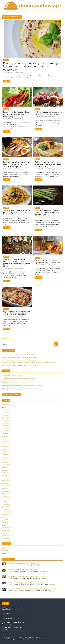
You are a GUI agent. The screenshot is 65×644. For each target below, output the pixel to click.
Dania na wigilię (6, 613)
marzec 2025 (6, 410)
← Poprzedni (7, 338)
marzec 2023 (6, 457)
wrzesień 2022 (6, 462)
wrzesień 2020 (6, 515)
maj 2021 (5, 494)
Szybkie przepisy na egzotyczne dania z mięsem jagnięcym (17, 313)
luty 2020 (4, 533)
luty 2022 (4, 470)
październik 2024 (7, 423)
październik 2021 (7, 481)
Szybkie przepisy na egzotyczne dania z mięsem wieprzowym (48, 113)
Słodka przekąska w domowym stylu (12, 375)
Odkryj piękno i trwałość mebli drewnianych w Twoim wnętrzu (19, 360)
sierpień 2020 (6, 517)
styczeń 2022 (6, 473)
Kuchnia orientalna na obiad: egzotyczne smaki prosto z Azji (48, 261)
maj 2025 (5, 407)
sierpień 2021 (6, 486)
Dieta (3, 548)
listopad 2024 (6, 420)
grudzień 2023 (6, 441)
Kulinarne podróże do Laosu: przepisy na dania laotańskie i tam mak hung (48, 164)
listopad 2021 (6, 478)
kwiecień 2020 (6, 528)
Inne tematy (5, 551)
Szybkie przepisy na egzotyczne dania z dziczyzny (22, 569)
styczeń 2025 (6, 415)
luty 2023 (4, 460)
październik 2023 (7, 447)
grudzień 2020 (6, 507)
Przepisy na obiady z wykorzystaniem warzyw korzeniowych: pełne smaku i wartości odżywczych (31, 66)
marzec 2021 (6, 499)
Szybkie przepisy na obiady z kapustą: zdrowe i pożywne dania (19, 378)
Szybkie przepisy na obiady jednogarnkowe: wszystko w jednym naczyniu (47, 212)
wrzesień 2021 (6, 483)
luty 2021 (4, 502)
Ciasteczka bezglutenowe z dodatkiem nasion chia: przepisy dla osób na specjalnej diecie (17, 263)
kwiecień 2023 (6, 454)
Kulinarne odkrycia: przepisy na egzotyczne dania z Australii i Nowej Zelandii (23, 385)
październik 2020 (7, 512)
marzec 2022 (6, 467)
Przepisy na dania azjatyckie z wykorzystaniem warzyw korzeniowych (16, 114)
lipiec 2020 (5, 520)
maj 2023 (5, 452)
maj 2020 (5, 525)
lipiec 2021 (5, 488)
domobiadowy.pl (19, 72)
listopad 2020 (6, 509)
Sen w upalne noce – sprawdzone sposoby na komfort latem (19, 355)
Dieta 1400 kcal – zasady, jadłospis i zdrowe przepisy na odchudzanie (28, 576)
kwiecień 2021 (6, 496)
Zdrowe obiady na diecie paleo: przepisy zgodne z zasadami (17, 211)
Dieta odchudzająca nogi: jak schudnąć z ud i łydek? (23, 563)
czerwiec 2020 (6, 522)
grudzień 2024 (6, 418)
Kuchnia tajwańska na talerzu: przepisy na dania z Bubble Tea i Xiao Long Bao (17, 164)
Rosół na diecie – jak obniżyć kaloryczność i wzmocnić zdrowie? (19, 365)
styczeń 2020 (6, 536)
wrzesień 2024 (6, 426)
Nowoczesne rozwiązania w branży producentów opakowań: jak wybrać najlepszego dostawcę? (28, 363)
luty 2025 (4, 413)
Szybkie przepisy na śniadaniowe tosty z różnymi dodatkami (18, 382)
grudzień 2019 (6, 538)
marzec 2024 (6, 436)
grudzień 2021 (6, 475)
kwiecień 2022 (6, 465)
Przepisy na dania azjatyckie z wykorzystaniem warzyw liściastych (27, 583)
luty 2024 (4, 439)
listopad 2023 (6, 444)
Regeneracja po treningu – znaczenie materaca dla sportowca (19, 357)
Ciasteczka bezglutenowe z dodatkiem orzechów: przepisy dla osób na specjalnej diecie (33, 589)
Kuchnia (6, 60)
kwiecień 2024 (6, 433)
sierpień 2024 (6, 428)
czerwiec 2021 (6, 491)
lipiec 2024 (5, 431)
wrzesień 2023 (6, 449)
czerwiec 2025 (6, 405)
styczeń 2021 (6, 504)
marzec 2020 (6, 530)
